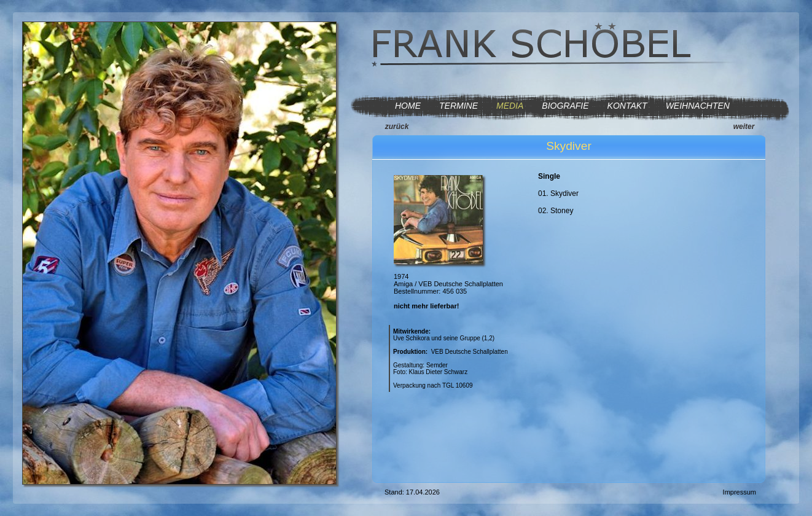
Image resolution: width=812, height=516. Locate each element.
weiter (744, 127)
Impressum (740, 492)
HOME (408, 106)
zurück (397, 127)
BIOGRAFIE (565, 106)
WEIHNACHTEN (698, 106)
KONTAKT (627, 106)
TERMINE (459, 106)
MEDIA (510, 106)
